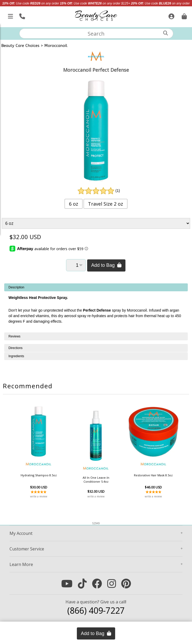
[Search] (166, 33)
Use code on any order (31, 3)
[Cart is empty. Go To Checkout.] (184, 15)
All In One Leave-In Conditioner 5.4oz (96, 480)
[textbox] (96, 33)
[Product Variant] (96, 223)
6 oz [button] (74, 204)
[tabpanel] (96, 308)
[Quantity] (76, 265)
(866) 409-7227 (96, 610)
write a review (39, 496)
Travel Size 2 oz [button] (106, 204)
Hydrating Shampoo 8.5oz (39, 475)
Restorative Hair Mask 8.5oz (153, 475)
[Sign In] (171, 15)
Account (21, 533)
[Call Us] (22, 15)
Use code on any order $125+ (95, 3)
